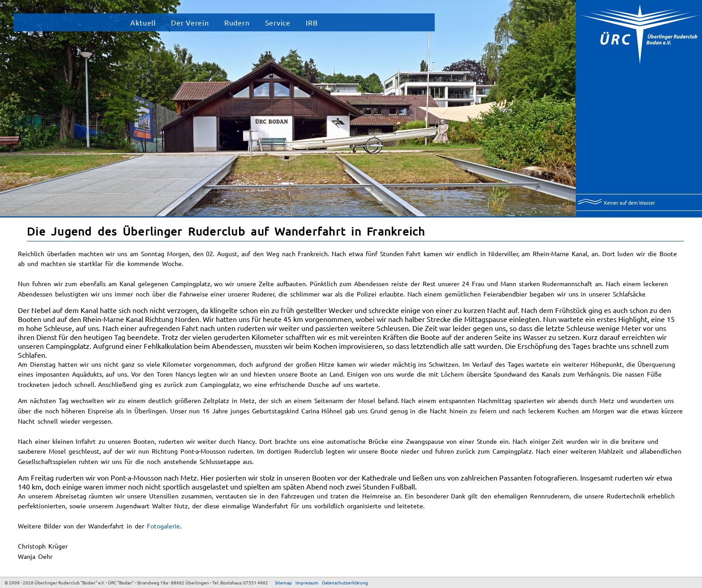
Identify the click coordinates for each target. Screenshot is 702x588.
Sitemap (283, 582)
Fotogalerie (163, 526)
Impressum (307, 582)
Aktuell (143, 22)
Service (278, 22)
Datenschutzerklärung (345, 582)
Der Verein (190, 22)
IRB (312, 22)
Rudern (237, 22)
